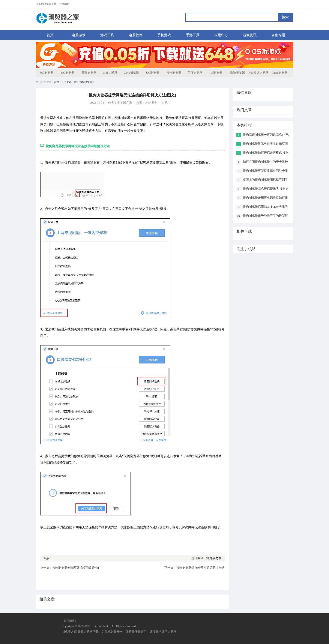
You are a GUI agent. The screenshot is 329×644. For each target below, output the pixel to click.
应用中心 (221, 35)
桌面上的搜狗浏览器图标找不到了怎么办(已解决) (265, 180)
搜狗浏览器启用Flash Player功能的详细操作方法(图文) (265, 207)
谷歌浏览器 (89, 73)
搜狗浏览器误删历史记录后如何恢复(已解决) (265, 198)
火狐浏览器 (110, 73)
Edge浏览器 (280, 73)
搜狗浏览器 (174, 73)
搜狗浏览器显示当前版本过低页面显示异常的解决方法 (265, 144)
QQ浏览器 (68, 73)
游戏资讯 (250, 35)
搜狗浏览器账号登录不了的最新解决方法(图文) (265, 216)
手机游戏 (164, 35)
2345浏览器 (131, 73)
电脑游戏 (79, 35)
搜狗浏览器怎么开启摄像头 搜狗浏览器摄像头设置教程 (266, 189)
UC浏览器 (152, 73)
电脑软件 (136, 35)
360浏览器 (47, 73)
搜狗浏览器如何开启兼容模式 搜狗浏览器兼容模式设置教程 (266, 153)
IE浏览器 (216, 73)
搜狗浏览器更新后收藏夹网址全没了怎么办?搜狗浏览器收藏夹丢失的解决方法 (266, 171)
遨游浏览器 (237, 73)
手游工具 (193, 35)
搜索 (285, 17)
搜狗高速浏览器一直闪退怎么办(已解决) (266, 135)
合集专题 (278, 35)
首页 (50, 35)
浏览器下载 (70, 82)
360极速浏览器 (259, 73)
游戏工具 (107, 35)
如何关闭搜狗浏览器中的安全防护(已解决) (265, 162)
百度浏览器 (195, 73)
